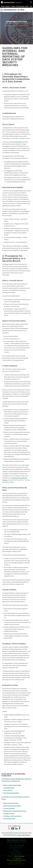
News (3, 6)
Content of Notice (9, 813)
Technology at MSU (14, 10)
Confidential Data (9, 788)
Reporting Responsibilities (11, 793)
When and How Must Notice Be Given (15, 811)
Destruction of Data (9, 819)
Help (27, 6)
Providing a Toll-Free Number (12, 816)
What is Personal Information (12, 806)
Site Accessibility (16, 854)
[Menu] (2, 10)
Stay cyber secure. (24, 835)
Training (13, 6)
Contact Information (17, 848)
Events (8, 6)
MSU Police (18, 142)
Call (31, 6)
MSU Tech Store (21, 6)
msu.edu (18, 858)
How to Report (8, 790)
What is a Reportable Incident (12, 785)
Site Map (16, 850)
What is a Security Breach (11, 803)
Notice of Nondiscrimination (16, 860)
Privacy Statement (16, 852)
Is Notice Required (9, 808)
